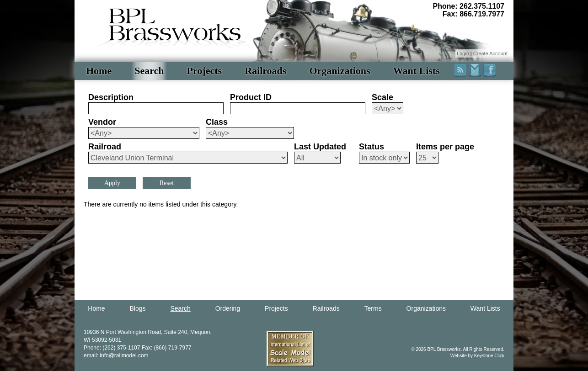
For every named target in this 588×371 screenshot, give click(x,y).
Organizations (339, 71)
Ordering (228, 308)
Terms (373, 308)
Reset (167, 183)
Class (217, 122)
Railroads (265, 71)
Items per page (445, 147)
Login (463, 53)
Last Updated (320, 147)
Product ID (251, 97)
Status (372, 147)
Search (149, 71)
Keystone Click (489, 356)
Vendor (102, 122)
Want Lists (417, 71)
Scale (382, 97)
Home (99, 71)
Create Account (490, 53)
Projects (205, 71)
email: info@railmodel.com (116, 355)
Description (111, 97)
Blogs (138, 308)
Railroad (105, 147)
